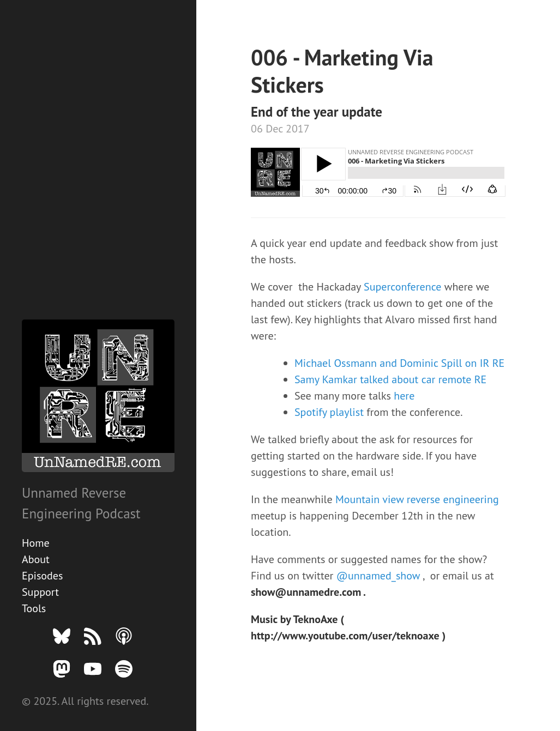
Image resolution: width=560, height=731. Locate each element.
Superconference (404, 287)
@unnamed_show (380, 576)
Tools (34, 608)
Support (40, 592)
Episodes (42, 576)
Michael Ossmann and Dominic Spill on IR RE (399, 363)
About (36, 559)
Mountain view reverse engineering (417, 499)
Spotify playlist (330, 412)
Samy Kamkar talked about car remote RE (390, 379)
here (404, 396)
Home (36, 543)
